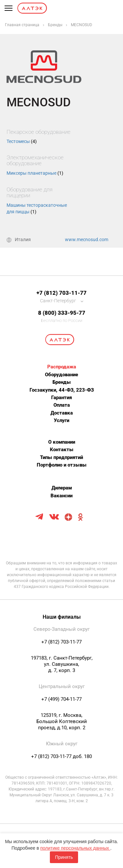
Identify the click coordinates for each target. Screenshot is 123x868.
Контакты (62, 450)
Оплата (62, 405)
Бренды (62, 382)
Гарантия (61, 398)
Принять (64, 857)
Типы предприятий (61, 457)
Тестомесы (22, 141)
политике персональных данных (75, 848)
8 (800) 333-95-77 (62, 313)
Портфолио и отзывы (62, 465)
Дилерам (62, 488)
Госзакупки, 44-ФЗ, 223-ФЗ (62, 390)
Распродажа (62, 367)
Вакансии (61, 496)
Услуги (61, 420)
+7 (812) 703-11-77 (61, 293)
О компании (62, 442)
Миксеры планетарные (35, 173)
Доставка (62, 413)
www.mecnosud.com (87, 239)
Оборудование (61, 375)
